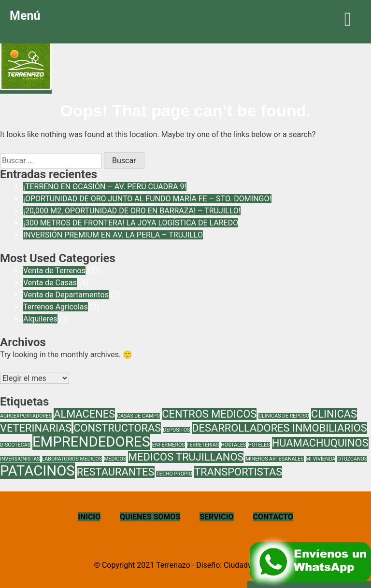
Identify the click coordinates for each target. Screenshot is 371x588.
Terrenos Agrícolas (56, 307)
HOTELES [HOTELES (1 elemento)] (259, 445)
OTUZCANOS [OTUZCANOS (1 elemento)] (352, 459)
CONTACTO (273, 517)
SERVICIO (216, 517)
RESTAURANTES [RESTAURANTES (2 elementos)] (116, 472)
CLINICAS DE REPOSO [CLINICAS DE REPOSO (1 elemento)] (284, 416)
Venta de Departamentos (66, 295)
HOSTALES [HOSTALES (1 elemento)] (233, 445)
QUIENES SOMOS (150, 517)
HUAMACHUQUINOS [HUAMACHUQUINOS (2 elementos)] (320, 443)
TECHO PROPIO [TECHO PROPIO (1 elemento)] (174, 474)
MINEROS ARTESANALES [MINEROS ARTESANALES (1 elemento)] (274, 459)
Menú (185, 19)
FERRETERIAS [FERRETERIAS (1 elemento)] (203, 445)
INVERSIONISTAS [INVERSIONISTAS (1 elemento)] (20, 459)
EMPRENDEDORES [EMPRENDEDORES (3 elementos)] (91, 442)
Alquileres (40, 319)
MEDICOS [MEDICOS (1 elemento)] (115, 459)
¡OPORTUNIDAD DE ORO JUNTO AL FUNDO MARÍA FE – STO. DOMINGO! (147, 199)
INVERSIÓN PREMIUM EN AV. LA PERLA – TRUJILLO (113, 235)
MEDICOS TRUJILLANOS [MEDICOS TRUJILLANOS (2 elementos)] (186, 457)
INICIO (89, 517)
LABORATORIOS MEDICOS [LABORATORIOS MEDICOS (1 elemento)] (72, 459)
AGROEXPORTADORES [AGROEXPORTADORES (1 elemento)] (26, 416)
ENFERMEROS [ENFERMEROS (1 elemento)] (169, 445)
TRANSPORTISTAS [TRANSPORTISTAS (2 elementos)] (238, 472)
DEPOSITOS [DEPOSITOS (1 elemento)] (176, 430)
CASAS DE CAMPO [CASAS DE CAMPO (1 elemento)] (138, 416)
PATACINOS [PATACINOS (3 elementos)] (37, 471)
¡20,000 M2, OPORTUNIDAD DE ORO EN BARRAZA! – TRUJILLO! (132, 211)
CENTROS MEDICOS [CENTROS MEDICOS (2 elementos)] (209, 414)
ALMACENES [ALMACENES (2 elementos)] (84, 414)
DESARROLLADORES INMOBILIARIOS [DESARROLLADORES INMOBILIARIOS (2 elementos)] (279, 428)
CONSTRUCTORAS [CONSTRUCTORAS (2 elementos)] (117, 428)
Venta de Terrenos (54, 271)
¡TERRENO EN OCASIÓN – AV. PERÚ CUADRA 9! (105, 187)
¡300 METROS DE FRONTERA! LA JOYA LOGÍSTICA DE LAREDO (131, 223)
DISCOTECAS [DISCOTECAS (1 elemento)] (15, 445)
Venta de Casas (50, 283)
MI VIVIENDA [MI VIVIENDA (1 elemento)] (321, 459)
